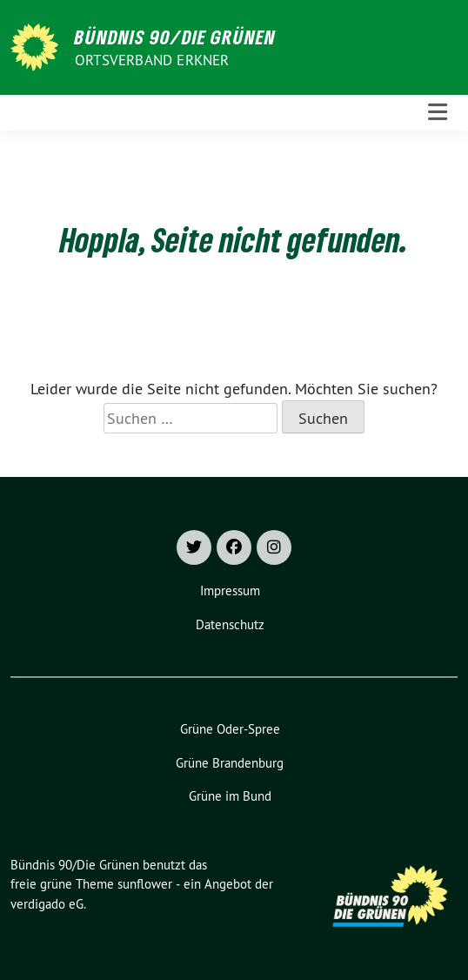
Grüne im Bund (230, 796)
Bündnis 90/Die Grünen (175, 37)
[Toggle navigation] (438, 113)
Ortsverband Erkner (152, 60)
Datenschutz (230, 624)
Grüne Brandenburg (230, 763)
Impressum (230, 591)
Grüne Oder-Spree (230, 729)
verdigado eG (47, 904)
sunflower (145, 884)
